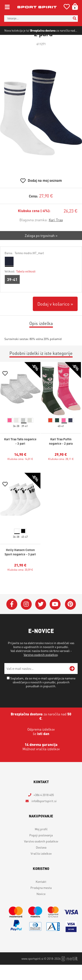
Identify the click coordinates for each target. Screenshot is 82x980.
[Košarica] (73, 7)
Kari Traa (56, 235)
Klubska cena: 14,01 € (20, 474)
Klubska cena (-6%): (34, 226)
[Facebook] (12, 619)
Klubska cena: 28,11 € (61, 474)
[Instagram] (26, 619)
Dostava (41, 863)
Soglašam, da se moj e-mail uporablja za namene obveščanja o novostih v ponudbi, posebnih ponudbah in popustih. (43, 697)
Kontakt (41, 897)
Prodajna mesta (41, 903)
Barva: (24, 268)
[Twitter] (41, 619)
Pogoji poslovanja (41, 850)
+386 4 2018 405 (44, 810)
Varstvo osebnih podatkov (41, 670)
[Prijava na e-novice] (72, 684)
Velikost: (20, 287)
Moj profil (41, 844)
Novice (41, 909)
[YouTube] (55, 619)
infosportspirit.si (44, 816)
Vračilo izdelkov (41, 869)
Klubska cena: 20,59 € (20, 585)
